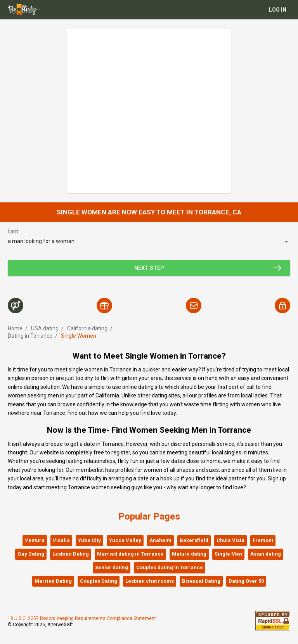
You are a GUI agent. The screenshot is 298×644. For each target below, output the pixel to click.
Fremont (263, 540)
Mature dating (189, 554)
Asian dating (266, 554)
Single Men (228, 554)
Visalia (61, 540)
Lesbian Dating (71, 554)
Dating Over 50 (246, 581)
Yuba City (89, 540)
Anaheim (160, 540)
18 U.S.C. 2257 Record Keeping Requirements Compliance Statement (82, 618)
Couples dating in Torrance (170, 567)
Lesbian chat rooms (150, 581)
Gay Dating (31, 554)
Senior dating (112, 567)
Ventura (35, 540)
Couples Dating (99, 581)
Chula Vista (230, 540)
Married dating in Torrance (130, 554)
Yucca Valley (125, 540)
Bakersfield (194, 540)
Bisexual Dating (201, 581)
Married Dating (53, 581)
